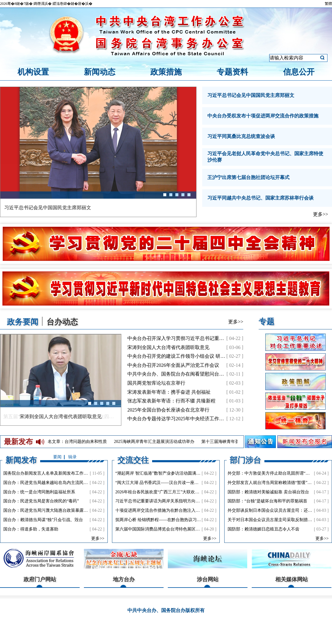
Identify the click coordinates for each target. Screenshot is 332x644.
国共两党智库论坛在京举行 (156, 383)
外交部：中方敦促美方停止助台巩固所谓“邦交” (272, 473)
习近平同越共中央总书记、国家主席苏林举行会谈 (260, 198)
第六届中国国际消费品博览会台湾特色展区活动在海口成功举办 (174, 529)
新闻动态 (100, 72)
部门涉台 (245, 460)
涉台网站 (208, 579)
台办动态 (62, 322)
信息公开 (299, 72)
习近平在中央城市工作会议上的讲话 (43, 208)
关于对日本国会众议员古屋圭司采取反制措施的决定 (276, 520)
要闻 (57, 457)
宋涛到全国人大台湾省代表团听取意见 (168, 347)
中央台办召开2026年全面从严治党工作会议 (173, 365)
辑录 (72, 457)
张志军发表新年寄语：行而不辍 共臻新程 (171, 401)
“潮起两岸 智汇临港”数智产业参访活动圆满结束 (160, 473)
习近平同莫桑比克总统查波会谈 (241, 136)
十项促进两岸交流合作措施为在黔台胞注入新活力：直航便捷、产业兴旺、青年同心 (193, 510)
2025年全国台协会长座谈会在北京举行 (168, 410)
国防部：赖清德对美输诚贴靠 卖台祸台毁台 (268, 492)
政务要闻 (23, 322)
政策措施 (166, 72)
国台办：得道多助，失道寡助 (31, 529)
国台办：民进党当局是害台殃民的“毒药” (41, 501)
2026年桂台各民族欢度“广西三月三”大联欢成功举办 (164, 492)
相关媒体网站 (292, 579)
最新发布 (18, 442)
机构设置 (33, 72)
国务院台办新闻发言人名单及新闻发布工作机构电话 (52, 473)
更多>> (321, 214)
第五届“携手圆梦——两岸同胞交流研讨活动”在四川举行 (61, 417)
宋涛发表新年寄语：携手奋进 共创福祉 (169, 392)
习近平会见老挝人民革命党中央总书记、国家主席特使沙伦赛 (265, 157)
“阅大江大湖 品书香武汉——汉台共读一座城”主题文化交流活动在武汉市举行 (187, 483)
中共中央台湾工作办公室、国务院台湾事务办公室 (166, 28)
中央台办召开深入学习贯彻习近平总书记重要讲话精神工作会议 (195, 338)
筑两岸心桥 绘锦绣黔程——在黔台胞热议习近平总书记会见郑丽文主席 (181, 520)
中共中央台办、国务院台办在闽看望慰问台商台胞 (180, 374)
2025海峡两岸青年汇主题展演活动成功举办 (157, 442)
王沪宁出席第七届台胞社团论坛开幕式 (248, 177)
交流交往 (133, 460)
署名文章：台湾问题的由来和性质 (78, 442)
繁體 (328, 4)
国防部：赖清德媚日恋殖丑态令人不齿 (263, 529)
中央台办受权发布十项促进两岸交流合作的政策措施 (263, 116)
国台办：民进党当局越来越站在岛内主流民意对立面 (52, 483)
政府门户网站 (40, 579)
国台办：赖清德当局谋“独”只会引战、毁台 (43, 520)
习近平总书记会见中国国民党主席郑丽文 (251, 95)
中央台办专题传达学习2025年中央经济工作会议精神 (183, 419)
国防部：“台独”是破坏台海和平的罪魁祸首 (267, 501)
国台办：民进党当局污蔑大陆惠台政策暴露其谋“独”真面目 (58, 510)
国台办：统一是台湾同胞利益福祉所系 (39, 492)
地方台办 (124, 579)
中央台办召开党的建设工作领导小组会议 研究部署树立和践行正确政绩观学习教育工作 (220, 356)
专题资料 (232, 72)
